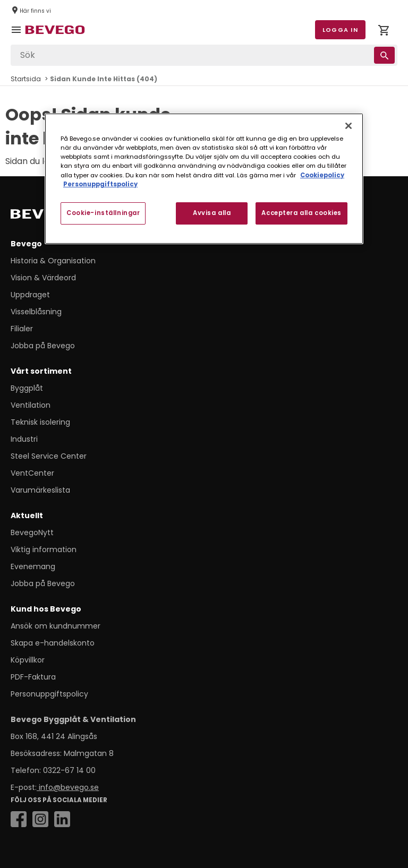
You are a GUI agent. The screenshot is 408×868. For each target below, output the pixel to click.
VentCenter (32, 473)
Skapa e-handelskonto (53, 643)
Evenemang (33, 566)
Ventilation (31, 405)
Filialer (22, 329)
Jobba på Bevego (43, 346)
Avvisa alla (212, 213)
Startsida (26, 79)
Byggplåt (27, 388)
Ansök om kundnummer (56, 626)
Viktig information (44, 549)
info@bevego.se (68, 787)
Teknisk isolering (40, 422)
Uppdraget (30, 295)
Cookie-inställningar (103, 213)
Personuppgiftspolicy (49, 694)
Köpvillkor (28, 660)
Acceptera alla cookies (301, 213)
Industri (24, 439)
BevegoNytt (32, 532)
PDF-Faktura (33, 677)
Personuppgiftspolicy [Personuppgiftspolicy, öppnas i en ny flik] (100, 184)
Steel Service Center (49, 456)
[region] (204, 178)
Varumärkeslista (40, 490)
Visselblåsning (36, 312)
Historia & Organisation (53, 261)
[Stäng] (348, 126)
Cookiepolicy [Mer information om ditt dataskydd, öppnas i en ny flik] (322, 175)
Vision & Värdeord (43, 278)
